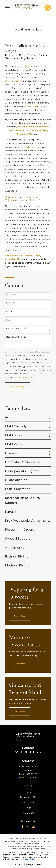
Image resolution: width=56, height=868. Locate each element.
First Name (11, 294)
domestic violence (33, 106)
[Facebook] (22, 827)
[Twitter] (28, 827)
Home (28, 792)
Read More (20, 616)
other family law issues (29, 147)
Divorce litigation (14, 81)
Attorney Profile (28, 797)
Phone (9, 311)
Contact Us (28, 813)
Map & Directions (28, 778)
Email (9, 320)
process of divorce (24, 66)
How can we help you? (17, 337)
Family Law (28, 802)
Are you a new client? (16, 328)
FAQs (28, 808)
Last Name (11, 303)
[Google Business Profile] (34, 827)
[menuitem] (26, 417)
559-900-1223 (28, 752)
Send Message (18, 387)
